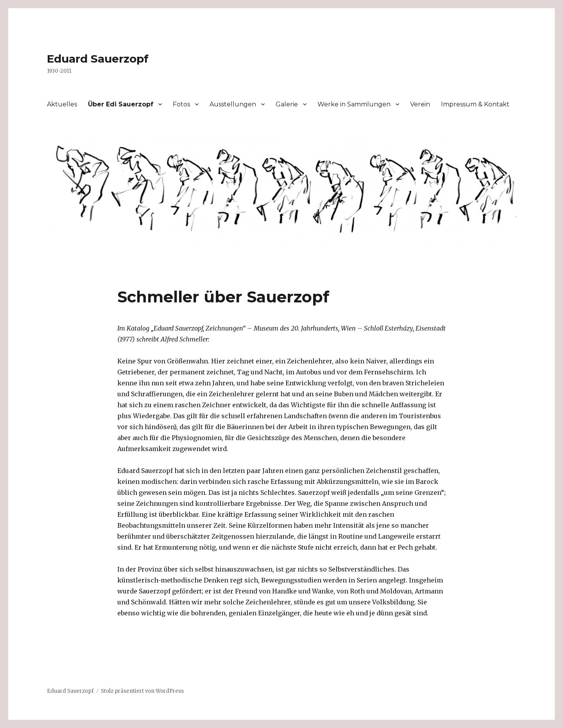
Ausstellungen (233, 104)
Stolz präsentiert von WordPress (142, 691)
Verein (420, 104)
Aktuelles (62, 104)
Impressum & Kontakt (475, 104)
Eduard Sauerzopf (98, 59)
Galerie (287, 104)
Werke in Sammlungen (354, 104)
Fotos (181, 104)
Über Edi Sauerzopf (121, 104)
